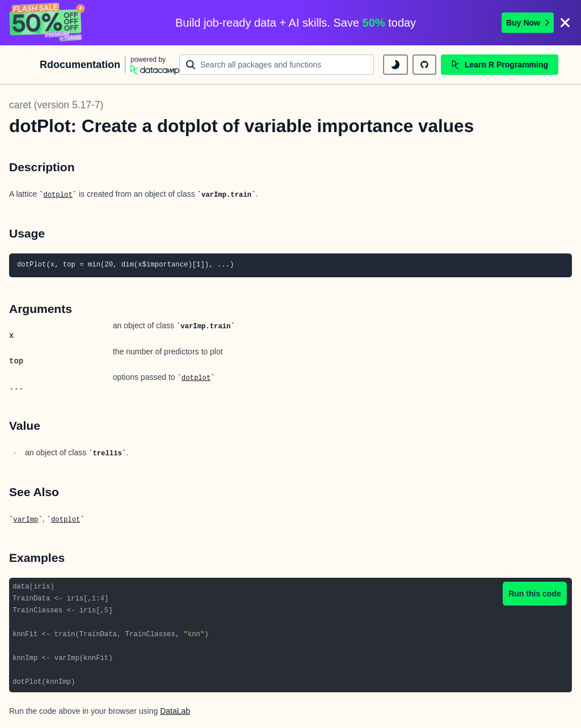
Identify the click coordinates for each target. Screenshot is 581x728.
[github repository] (424, 65)
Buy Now (528, 23)
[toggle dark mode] (395, 65)
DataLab (175, 711)
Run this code (535, 594)
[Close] (565, 23)
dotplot (58, 195)
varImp (26, 520)
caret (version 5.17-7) (56, 105)
